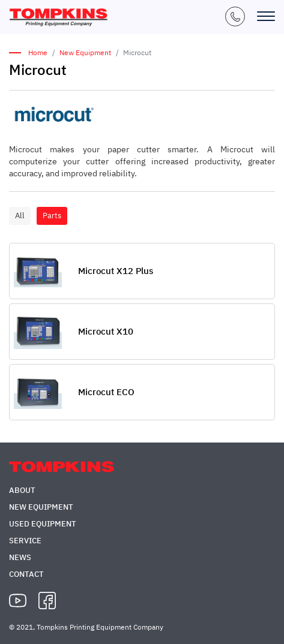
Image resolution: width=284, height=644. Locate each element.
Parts (52, 216)
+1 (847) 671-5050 (235, 16)
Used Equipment (43, 524)
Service (25, 541)
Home (38, 52)
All (20, 216)
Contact (26, 574)
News (20, 557)
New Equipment (85, 52)
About (22, 490)
